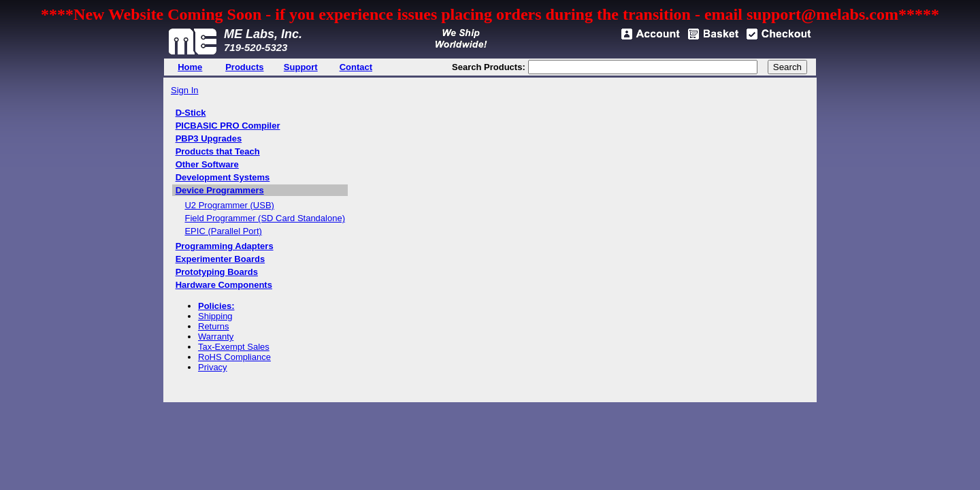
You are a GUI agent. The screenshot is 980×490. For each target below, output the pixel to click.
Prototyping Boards (217, 272)
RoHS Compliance (234, 357)
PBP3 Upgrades (209, 138)
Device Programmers (220, 190)
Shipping (215, 316)
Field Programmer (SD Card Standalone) (265, 218)
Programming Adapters (225, 246)
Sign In (184, 90)
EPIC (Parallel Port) (223, 231)
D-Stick (191, 113)
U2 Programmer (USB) (229, 205)
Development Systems (223, 177)
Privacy (213, 367)
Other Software (207, 164)
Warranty (216, 337)
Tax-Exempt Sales (234, 347)
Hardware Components (224, 285)
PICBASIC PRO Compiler (228, 126)
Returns (214, 326)
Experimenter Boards (220, 259)
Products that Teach (218, 151)
